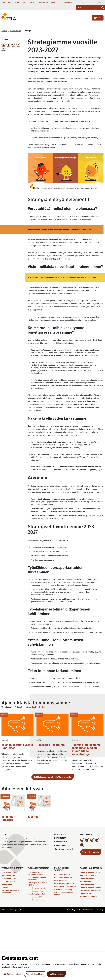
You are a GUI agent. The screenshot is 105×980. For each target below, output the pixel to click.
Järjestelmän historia (36, 900)
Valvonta (5, 887)
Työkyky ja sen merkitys (37, 888)
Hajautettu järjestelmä (36, 894)
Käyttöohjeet (88, 910)
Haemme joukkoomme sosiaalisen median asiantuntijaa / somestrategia (86, 749)
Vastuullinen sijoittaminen (91, 890)
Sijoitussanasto (86, 893)
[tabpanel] (52, 743)
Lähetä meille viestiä (64, 849)
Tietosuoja (100, 910)
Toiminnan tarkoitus (8, 818)
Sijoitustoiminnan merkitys (91, 872)
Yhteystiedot (67, 2)
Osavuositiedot (86, 881)
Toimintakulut (7, 884)
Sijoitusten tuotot (87, 878)
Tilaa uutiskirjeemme (91, 852)
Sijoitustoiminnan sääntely (91, 887)
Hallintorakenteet (8, 875)
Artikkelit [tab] (18, 707)
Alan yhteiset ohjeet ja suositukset (10, 891)
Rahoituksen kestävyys (63, 878)
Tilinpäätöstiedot (8, 881)
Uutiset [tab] (42, 707)
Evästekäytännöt (74, 910)
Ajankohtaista (20, 2)
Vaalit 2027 (55, 2)
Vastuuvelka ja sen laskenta (65, 886)
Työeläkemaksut (61, 881)
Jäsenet (33, 817)
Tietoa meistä (7, 2)
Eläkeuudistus (43, 2)
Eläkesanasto (61, 846)
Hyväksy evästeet (56, 974)
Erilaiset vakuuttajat (9, 872)
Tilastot (31, 2)
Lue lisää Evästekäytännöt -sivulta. (16, 967)
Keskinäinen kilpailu (10, 878)
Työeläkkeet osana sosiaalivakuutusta (35, 873)
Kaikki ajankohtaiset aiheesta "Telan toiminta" (52, 777)
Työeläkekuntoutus (35, 891)
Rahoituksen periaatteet (64, 875)
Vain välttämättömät (35, 974)
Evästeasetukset (12, 974)
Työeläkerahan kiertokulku (65, 883)
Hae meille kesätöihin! (51, 745)
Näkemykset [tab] (31, 707)
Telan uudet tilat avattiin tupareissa (17, 746)
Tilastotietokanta (87, 884)
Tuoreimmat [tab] (6, 707)
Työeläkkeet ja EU (35, 897)
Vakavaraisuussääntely (63, 890)
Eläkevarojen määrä (88, 875)
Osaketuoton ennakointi (90, 896)
